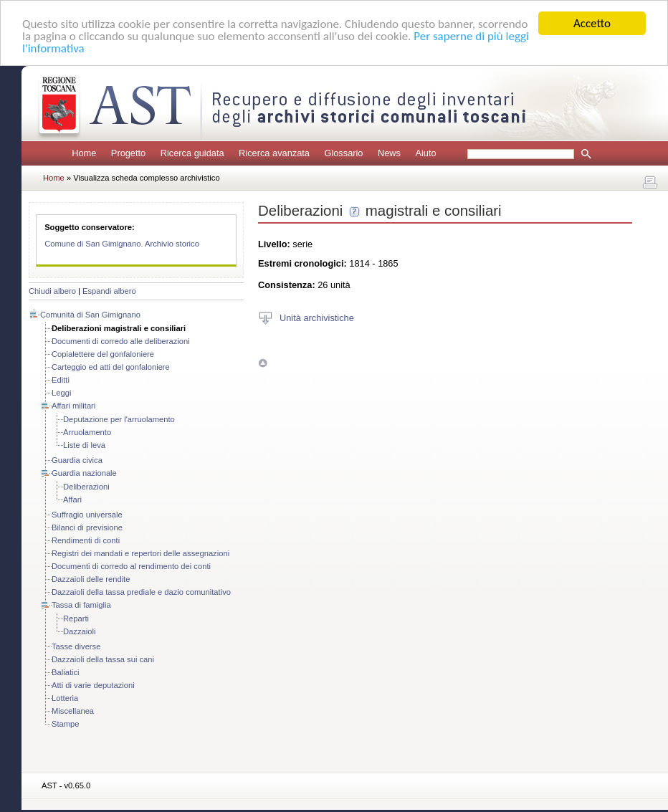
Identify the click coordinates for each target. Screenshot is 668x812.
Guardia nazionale (84, 473)
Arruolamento (87, 432)
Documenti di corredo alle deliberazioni (121, 341)
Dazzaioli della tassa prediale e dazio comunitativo (141, 592)
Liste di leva (84, 445)
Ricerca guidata (192, 153)
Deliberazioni (86, 487)
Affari (72, 500)
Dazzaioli (79, 631)
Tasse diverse (76, 646)
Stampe (66, 724)
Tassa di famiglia (81, 605)
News (389, 153)
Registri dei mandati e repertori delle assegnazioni (140, 553)
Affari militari (73, 406)
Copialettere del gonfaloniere (103, 354)
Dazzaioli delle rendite (91, 579)
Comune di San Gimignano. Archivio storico (122, 244)
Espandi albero (109, 291)
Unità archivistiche (317, 317)
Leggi (61, 393)
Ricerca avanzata (274, 153)
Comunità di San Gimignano (90, 315)
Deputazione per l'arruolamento (119, 419)
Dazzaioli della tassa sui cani (103, 659)
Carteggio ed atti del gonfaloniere (111, 367)
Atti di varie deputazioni (93, 685)
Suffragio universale (87, 515)
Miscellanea (73, 711)
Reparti (76, 618)
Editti (61, 380)
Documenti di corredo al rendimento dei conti (131, 566)
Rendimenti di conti (86, 540)
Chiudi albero (52, 291)
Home (84, 153)
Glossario (343, 153)
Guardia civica (77, 460)
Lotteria (65, 698)
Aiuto (425, 153)
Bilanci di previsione (87, 527)
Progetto (128, 153)
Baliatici (66, 672)
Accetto (592, 23)
